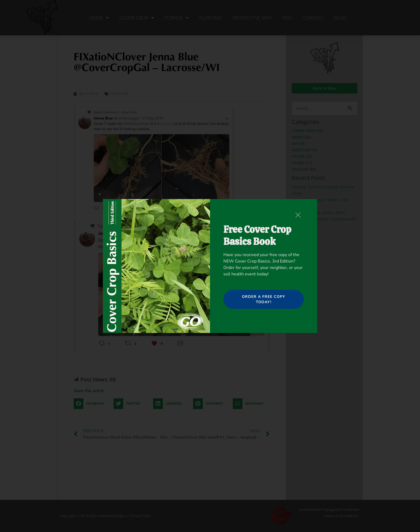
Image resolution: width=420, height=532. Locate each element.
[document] (210, 266)
